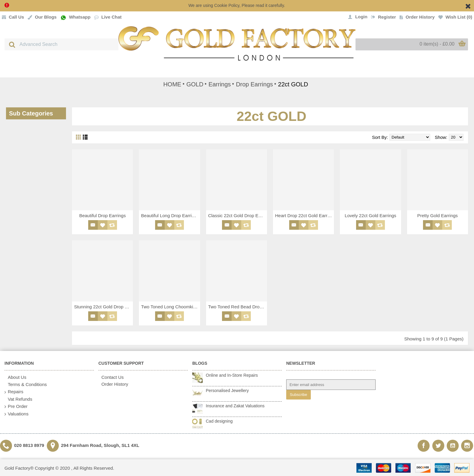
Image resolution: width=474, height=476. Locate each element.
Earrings (220, 84)
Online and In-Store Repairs (232, 375)
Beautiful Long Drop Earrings (170, 216)
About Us (15, 377)
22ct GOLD (293, 84)
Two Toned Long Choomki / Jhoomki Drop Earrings (170, 307)
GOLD (195, 84)
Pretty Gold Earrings (438, 216)
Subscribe (298, 395)
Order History (113, 384)
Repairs (14, 392)
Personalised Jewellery (227, 391)
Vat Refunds (18, 399)
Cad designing (219, 421)
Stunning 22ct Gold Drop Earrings (103, 307)
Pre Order (16, 407)
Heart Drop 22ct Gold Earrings (304, 216)
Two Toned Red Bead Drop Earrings (238, 307)
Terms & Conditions (26, 385)
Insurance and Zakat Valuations (235, 406)
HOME (172, 84)
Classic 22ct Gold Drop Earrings (238, 216)
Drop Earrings (254, 84)
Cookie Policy (227, 5)
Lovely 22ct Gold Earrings (370, 216)
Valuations (16, 414)
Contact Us (111, 377)
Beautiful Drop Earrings (102, 216)
